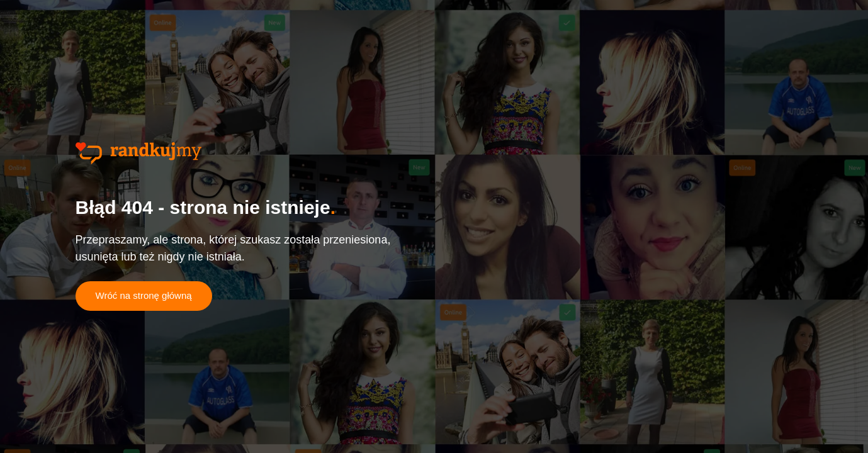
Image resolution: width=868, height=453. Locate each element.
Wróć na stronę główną (144, 295)
